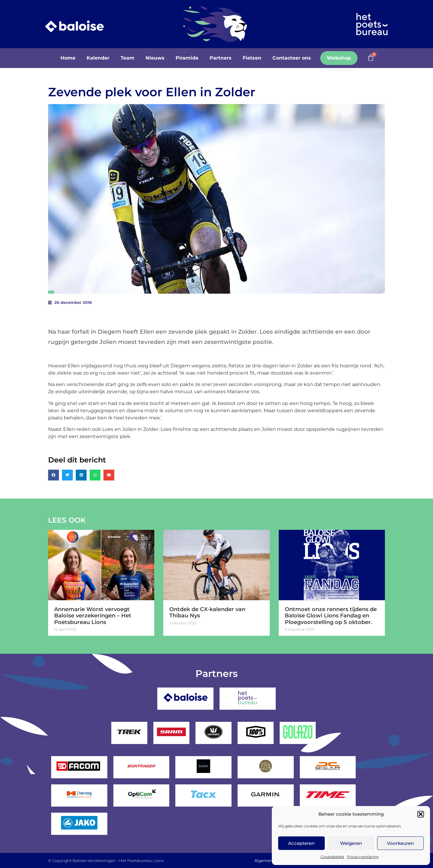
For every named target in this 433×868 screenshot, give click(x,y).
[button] (421, 814)
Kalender (98, 58)
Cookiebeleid (332, 857)
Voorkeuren (400, 843)
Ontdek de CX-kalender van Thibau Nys (207, 613)
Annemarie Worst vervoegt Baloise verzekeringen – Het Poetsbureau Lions (93, 616)
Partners (221, 58)
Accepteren (301, 843)
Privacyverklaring (363, 857)
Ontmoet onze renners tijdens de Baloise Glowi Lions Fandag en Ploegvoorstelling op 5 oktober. (331, 616)
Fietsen (252, 58)
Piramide (187, 58)
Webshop (339, 58)
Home (68, 58)
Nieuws (155, 58)
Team (127, 58)
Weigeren (351, 843)
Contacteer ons (292, 58)
